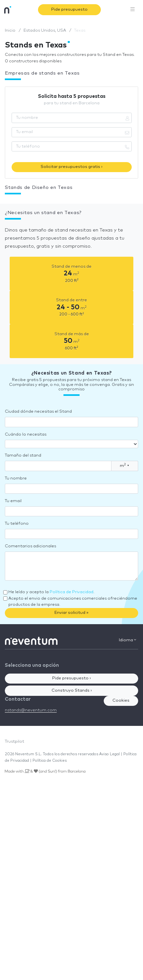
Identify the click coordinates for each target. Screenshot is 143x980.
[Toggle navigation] (133, 10)
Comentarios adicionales (30, 546)
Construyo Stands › (72, 691)
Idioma (128, 640)
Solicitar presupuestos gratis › (71, 167)
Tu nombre (16, 478)
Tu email (13, 501)
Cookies (121, 701)
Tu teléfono (17, 524)
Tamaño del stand (23, 455)
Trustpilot (14, 742)
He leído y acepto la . (51, 592)
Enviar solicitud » (71, 613)
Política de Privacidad (71, 592)
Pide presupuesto (69, 10)
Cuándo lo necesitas (26, 434)
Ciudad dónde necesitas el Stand (38, 412)
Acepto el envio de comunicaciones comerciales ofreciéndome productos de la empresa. (73, 602)
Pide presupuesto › (71, 678)
